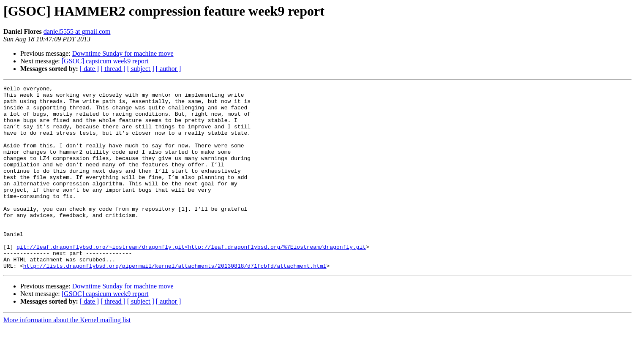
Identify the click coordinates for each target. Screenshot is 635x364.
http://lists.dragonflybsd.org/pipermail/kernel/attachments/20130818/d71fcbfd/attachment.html (175, 302)
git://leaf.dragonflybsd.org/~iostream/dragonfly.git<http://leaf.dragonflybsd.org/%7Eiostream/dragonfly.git (191, 280)
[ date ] (89, 69)
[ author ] (169, 69)
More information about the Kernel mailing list (67, 357)
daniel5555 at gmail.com (77, 31)
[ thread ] (113, 69)
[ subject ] (141, 69)
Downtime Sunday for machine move (123, 53)
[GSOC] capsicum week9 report (105, 61)
